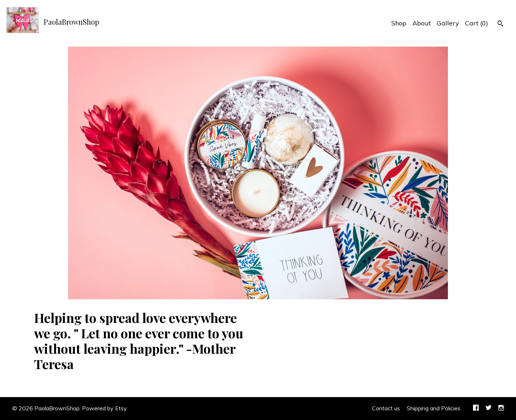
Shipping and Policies (434, 408)
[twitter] (489, 409)
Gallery (448, 23)
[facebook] (476, 409)
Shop (399, 23)
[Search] (500, 24)
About (422, 23)
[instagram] (501, 409)
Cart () (477, 23)
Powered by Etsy (104, 408)
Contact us (386, 408)
